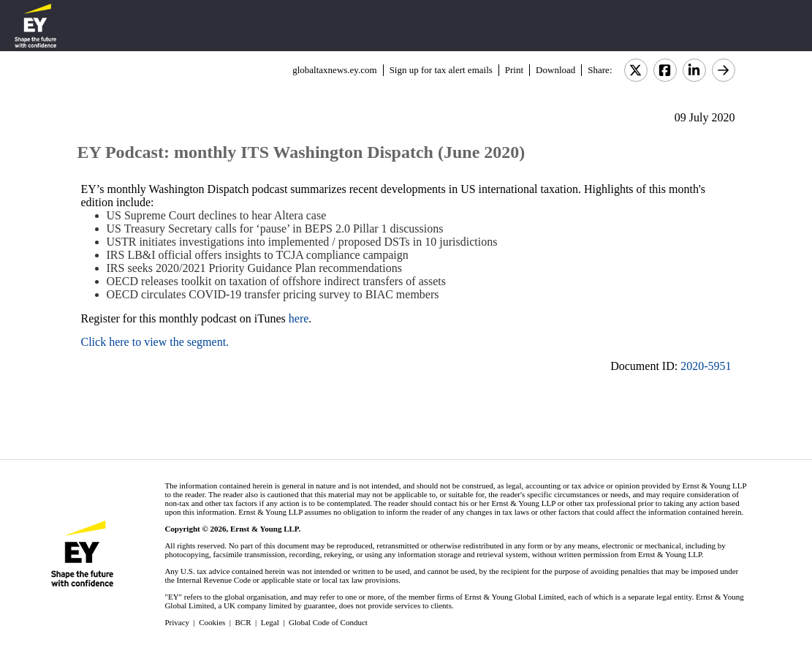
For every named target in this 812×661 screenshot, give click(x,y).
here (299, 318)
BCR (243, 622)
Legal (270, 622)
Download (555, 70)
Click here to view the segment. (155, 342)
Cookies (212, 622)
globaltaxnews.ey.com (334, 70)
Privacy (177, 622)
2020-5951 (706, 366)
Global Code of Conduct (328, 622)
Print (514, 70)
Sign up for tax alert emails (441, 70)
